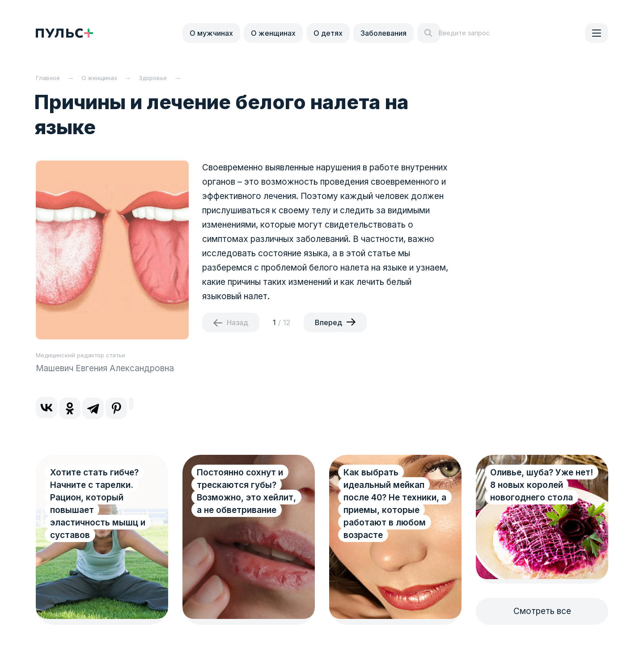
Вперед (328, 322)
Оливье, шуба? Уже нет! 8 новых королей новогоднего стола (542, 485)
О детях (328, 33)
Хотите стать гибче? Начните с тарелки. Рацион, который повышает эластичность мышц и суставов (98, 504)
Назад (237, 322)
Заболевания (383, 33)
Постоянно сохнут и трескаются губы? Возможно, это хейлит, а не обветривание (246, 491)
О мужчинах (211, 33)
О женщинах (273, 33)
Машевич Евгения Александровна (105, 368)
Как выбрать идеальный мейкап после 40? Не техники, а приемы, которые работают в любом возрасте (395, 504)
